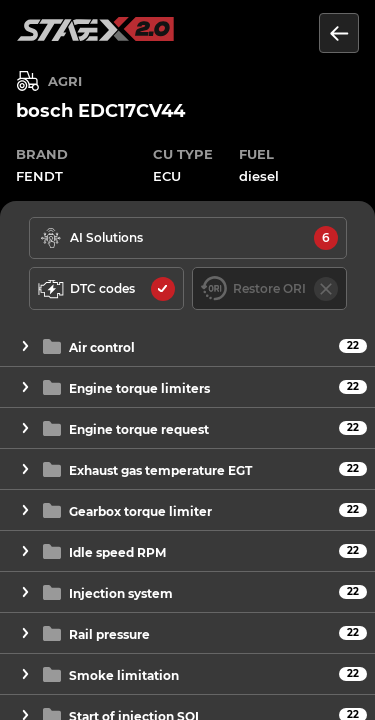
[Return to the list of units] (339, 33)
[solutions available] (188, 238)
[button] (187, 346)
